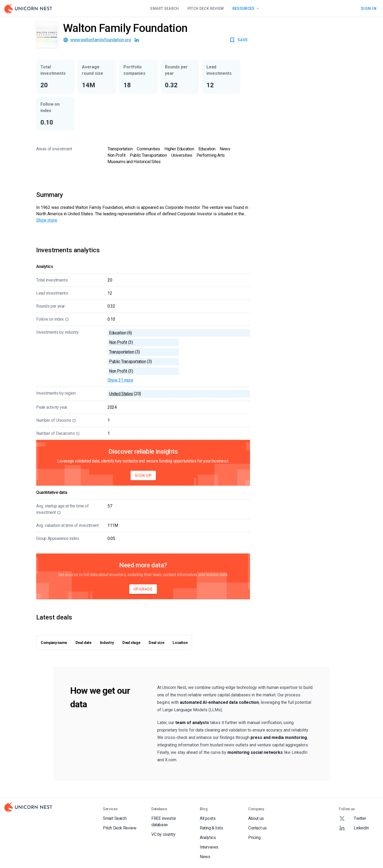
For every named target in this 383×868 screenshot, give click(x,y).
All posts (208, 818)
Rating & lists (211, 828)
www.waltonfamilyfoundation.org (101, 40)
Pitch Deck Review (206, 9)
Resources (247, 9)
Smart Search (164, 9)
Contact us (257, 828)
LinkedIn (354, 828)
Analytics (208, 838)
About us (256, 818)
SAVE (238, 40)
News (205, 857)
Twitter (352, 819)
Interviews (209, 847)
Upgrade (143, 589)
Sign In (369, 9)
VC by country (163, 834)
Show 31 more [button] (120, 380)
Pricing (254, 838)
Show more (47, 220)
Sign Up (143, 476)
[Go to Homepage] (28, 9)
